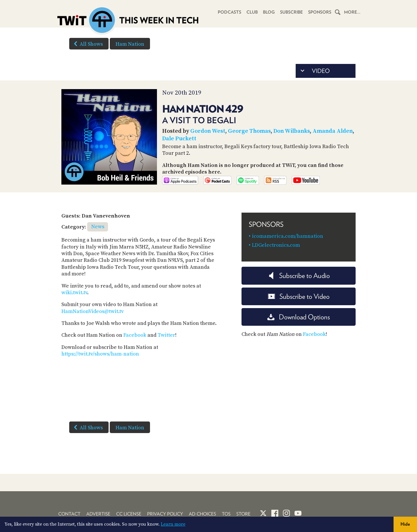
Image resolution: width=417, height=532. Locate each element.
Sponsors (320, 12)
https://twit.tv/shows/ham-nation (100, 354)
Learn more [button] (173, 524)
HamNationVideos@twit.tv (93, 311)
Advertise (98, 514)
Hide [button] (405, 524)
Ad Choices (202, 514)
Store (243, 514)
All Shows (87, 44)
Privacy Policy (165, 514)
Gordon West (208, 131)
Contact (69, 514)
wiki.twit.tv (74, 293)
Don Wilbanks (292, 131)
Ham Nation (130, 44)
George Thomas (249, 131)
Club (252, 12)
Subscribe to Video (299, 296)
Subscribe (291, 12)
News (98, 227)
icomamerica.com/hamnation (288, 236)
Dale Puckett (179, 139)
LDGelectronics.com (276, 245)
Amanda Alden (333, 131)
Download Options (299, 317)
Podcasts (229, 12)
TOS (226, 514)
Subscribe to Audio (299, 276)
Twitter (166, 335)
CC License (129, 514)
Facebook (135, 335)
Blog (269, 12)
